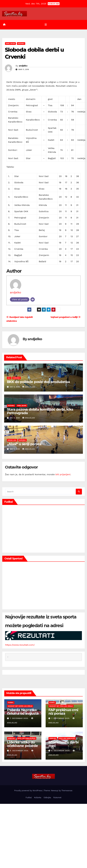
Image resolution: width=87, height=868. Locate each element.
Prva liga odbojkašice (26, 738)
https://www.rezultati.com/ (20, 645)
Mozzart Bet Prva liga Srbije (61, 706)
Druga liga (12, 440)
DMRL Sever (10, 43)
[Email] (33, 299)
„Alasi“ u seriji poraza (24, 444)
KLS (9, 378)
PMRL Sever (22, 405)
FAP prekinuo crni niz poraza (63, 712)
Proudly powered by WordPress (28, 791)
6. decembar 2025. (20, 751)
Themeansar (67, 791)
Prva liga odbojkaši (67, 738)
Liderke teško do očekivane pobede (22, 744)
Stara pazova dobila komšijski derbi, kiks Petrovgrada (40, 411)
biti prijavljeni (63, 474)
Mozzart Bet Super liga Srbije (20, 706)
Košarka (21, 43)
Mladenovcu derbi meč (64, 744)
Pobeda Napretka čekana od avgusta (23, 712)
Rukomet (57, 798)
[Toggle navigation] (46, 25)
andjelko (23, 66)
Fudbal (11, 702)
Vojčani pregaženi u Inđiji (66, 317)
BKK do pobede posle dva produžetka (38, 382)
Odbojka (11, 738)
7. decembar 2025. (20, 718)
